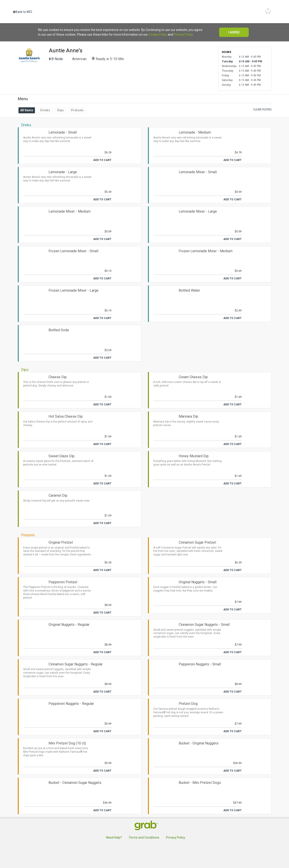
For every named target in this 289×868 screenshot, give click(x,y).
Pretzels (77, 110)
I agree (234, 32)
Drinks (45, 110)
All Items (27, 110)
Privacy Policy (183, 35)
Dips (61, 110)
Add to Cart (102, 160)
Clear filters (262, 110)
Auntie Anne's (66, 51)
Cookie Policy (158, 35)
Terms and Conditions (144, 838)
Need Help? (114, 838)
